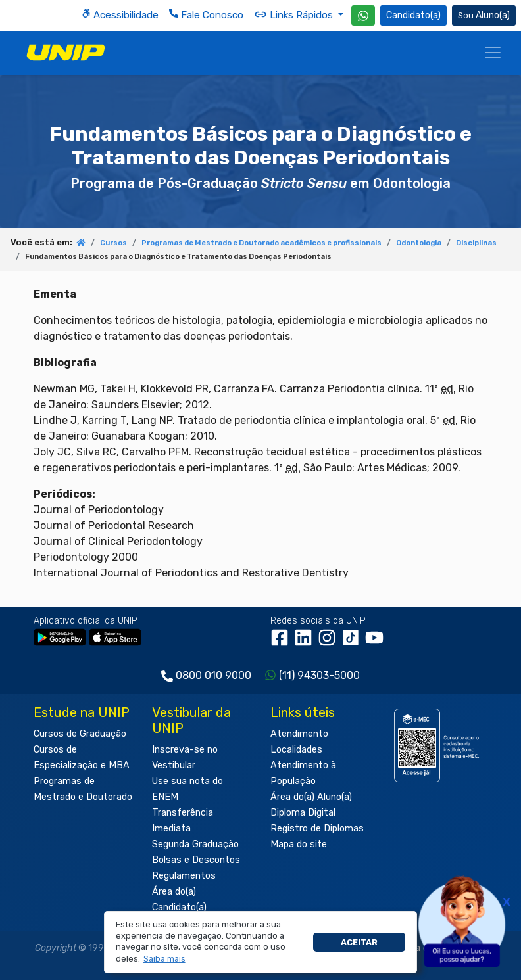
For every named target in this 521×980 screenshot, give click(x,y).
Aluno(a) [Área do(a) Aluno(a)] (484, 15)
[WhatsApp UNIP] (363, 15)
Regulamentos (184, 876)
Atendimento (299, 734)
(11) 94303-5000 (319, 675)
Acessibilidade (120, 15)
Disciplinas (476, 243)
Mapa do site (299, 844)
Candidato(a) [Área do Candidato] (413, 15)
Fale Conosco (206, 15)
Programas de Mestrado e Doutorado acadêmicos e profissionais (261, 243)
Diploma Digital (303, 813)
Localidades (296, 750)
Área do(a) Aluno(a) (311, 797)
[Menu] (493, 53)
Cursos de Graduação (80, 734)
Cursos (113, 243)
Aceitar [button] (359, 942)
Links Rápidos (295, 14)
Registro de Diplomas (317, 828)
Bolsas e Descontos (196, 860)
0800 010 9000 (213, 675)
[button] (164, 959)
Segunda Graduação (195, 844)
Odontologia (419, 243)
